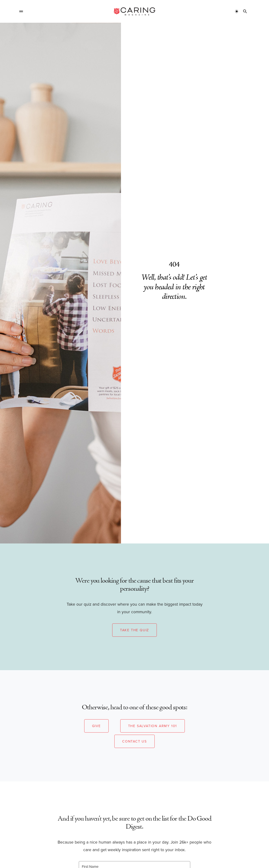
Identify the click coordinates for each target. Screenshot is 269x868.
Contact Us (134, 741)
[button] (21, 11)
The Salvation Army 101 (153, 726)
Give (96, 726)
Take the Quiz (134, 630)
